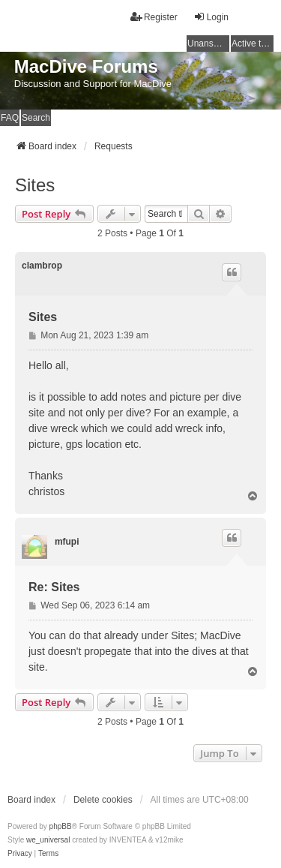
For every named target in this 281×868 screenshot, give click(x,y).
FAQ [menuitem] (10, 118)
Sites (35, 185)
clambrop (42, 266)
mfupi (67, 542)
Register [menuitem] (154, 17)
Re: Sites (54, 587)
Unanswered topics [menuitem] (208, 44)
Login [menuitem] (211, 17)
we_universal (48, 840)
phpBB (61, 826)
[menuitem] (20, 854)
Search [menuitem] (36, 118)
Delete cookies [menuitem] (103, 800)
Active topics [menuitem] (253, 44)
